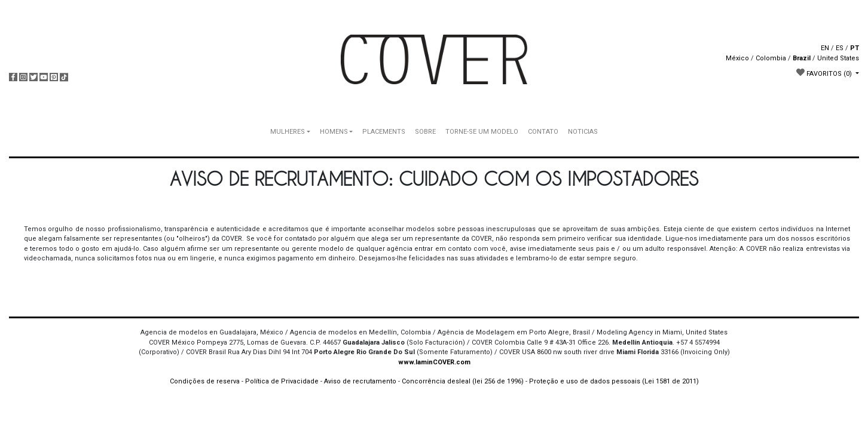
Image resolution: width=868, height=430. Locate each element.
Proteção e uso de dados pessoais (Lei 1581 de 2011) (614, 381)
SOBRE (425, 132)
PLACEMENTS (384, 132)
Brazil (802, 58)
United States (838, 58)
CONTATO (543, 132)
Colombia (771, 58)
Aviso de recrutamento (360, 381)
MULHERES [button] (288, 132)
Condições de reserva (205, 381)
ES (840, 48)
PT (855, 48)
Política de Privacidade (282, 381)
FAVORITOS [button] (825, 73)
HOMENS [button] (334, 132)
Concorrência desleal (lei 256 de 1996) (463, 381)
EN (825, 48)
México (737, 58)
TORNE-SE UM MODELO (482, 132)
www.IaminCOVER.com (434, 362)
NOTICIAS (583, 132)
